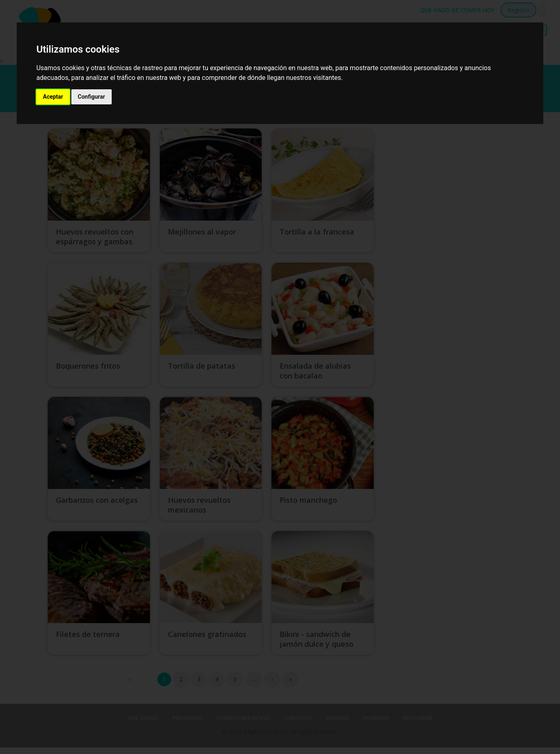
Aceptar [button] (53, 97)
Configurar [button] (91, 97)
